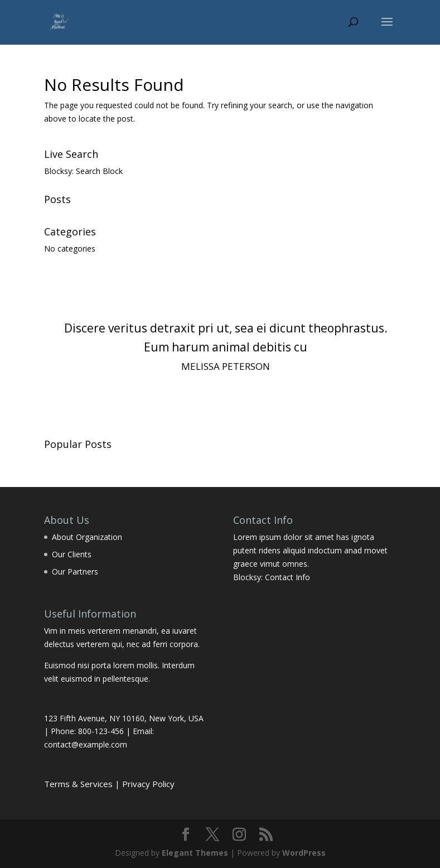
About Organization (87, 537)
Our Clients (72, 554)
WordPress (304, 853)
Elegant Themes (195, 853)
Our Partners (75, 572)
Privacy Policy (148, 784)
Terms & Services (78, 784)
